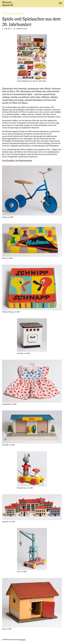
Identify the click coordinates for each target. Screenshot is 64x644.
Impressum (22, 640)
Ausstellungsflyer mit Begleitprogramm (17, 161)
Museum (8, 4)
